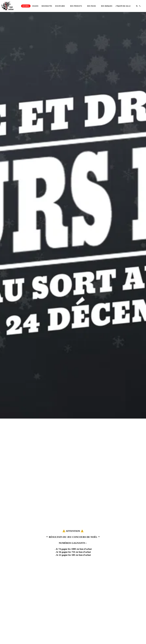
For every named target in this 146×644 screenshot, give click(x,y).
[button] (137, 6)
